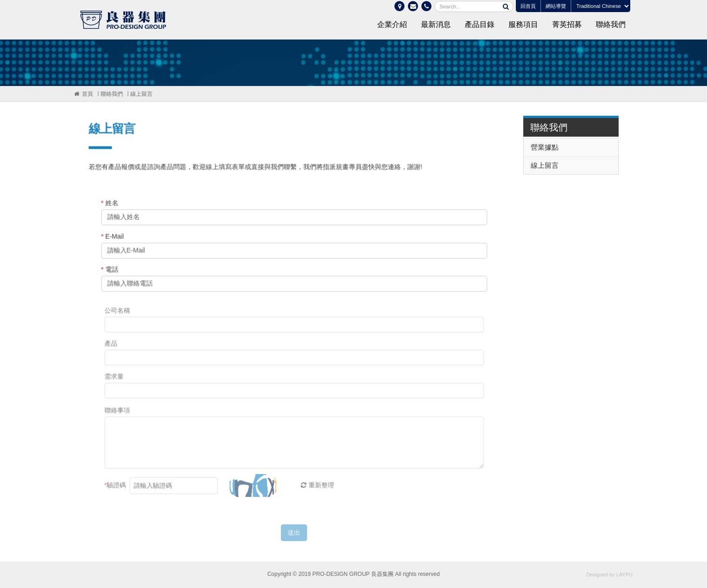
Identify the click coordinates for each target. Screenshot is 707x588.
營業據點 (547, 147)
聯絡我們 (611, 24)
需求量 (117, 383)
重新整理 (315, 492)
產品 (113, 350)
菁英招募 (567, 24)
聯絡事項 (120, 417)
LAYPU (624, 575)
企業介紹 (392, 24)
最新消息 (436, 24)
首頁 (87, 94)
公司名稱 (120, 317)
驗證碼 (118, 492)
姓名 (110, 205)
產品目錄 (480, 24)
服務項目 (523, 24)
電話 (110, 271)
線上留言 (140, 94)
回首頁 (528, 6)
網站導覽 (556, 6)
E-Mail (113, 238)
